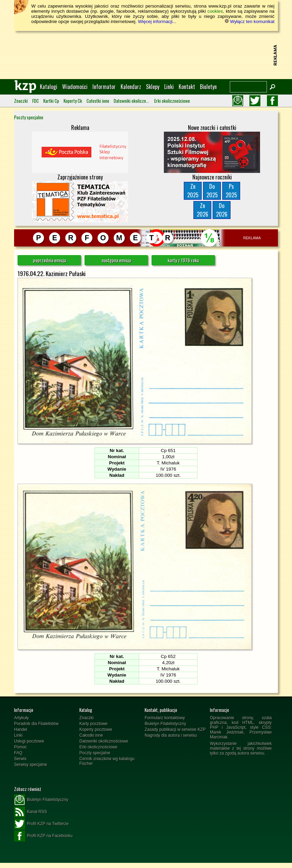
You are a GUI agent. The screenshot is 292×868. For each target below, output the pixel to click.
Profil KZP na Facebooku (43, 836)
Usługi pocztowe (29, 741)
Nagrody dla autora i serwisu (171, 735)
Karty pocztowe (93, 724)
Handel (21, 729)
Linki (169, 87)
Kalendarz (131, 87)
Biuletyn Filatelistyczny (165, 724)
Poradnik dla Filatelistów (36, 724)
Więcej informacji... (157, 21)
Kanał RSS (31, 812)
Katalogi (49, 87)
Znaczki (21, 101)
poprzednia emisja (49, 260)
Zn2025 (193, 191)
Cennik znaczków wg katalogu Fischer (107, 761)
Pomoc (20, 747)
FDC (36, 101)
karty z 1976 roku (183, 260)
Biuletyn (208, 87)
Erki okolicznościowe (172, 101)
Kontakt (187, 87)
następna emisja (116, 260)
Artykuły (21, 718)
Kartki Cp (51, 101)
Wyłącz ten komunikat (250, 21)
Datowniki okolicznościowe (132, 101)
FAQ (18, 753)
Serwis (20, 759)
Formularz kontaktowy (165, 718)
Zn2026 (203, 210)
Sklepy (153, 87)
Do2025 (212, 191)
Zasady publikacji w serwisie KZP (175, 729)
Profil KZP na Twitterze (41, 824)
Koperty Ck (73, 101)
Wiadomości (75, 87)
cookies (215, 11)
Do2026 (222, 210)
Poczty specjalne (29, 117)
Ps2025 (231, 191)
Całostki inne (98, 101)
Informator (104, 87)
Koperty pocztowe (96, 729)
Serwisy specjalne (31, 765)
